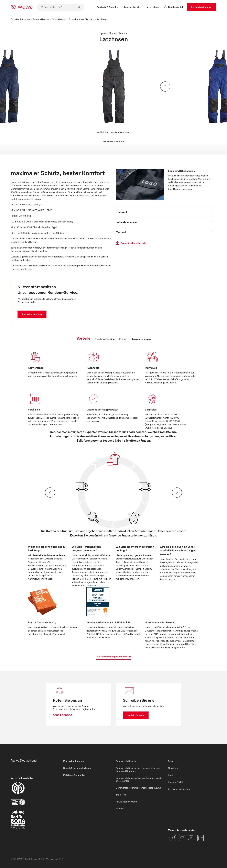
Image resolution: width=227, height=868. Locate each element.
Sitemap (120, 809)
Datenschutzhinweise (126, 761)
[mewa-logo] (22, 7)
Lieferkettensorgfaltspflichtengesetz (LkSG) (138, 788)
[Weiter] (165, 86)
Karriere (172, 775)
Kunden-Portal (175, 782)
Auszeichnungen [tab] (141, 339)
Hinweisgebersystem (126, 802)
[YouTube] (191, 838)
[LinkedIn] (201, 838)
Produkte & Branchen (20, 19)
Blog (170, 761)
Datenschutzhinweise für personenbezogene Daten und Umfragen (138, 769)
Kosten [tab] (123, 339)
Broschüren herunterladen (77, 768)
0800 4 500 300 (62, 715)
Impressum (121, 795)
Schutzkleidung (59, 19)
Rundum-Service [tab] (105, 339)
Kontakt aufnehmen (202, 7)
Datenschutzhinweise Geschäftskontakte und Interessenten (138, 779)
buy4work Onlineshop (179, 789)
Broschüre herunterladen (131, 243)
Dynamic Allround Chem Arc (81, 19)
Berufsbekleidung (41, 19)
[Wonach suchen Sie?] (61, 7)
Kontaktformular (136, 715)
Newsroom (174, 768)
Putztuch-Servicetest (75, 775)
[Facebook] (173, 838)
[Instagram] (182, 838)
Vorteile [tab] (83, 338)
